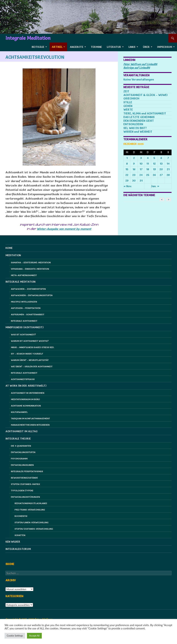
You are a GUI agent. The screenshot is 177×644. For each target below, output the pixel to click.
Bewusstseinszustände (24, 478)
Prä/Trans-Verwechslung (30, 510)
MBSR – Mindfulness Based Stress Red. (33, 347)
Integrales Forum (18, 549)
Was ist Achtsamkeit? (23, 334)
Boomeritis (21, 516)
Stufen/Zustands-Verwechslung (34, 529)
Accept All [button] (34, 636)
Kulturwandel (19, 412)
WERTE (128, 110)
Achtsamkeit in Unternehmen (28, 393)
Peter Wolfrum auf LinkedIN (140, 64)
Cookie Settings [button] (15, 636)
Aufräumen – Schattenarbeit (28, 314)
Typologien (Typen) (22, 490)
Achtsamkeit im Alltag (22, 431)
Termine (96, 47)
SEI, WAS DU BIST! (135, 128)
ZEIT (126, 91)
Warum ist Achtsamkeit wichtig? (30, 341)
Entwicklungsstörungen (25, 497)
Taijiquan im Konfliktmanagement (30, 418)
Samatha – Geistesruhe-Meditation (31, 262)
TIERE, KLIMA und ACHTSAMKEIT (145, 113)
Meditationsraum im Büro (25, 399)
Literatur (114, 47)
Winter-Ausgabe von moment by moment (64, 229)
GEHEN (128, 106)
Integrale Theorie (18, 439)
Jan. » (155, 186)
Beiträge (38, 47)
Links (132, 47)
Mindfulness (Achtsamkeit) (25, 327)
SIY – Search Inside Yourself (27, 354)
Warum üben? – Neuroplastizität (30, 360)
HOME (9, 248)
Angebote (77, 47)
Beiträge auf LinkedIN (137, 68)
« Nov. (128, 186)
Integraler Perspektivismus (27, 471)
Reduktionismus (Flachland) (31, 503)
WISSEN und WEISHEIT (138, 132)
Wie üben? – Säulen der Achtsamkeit (32, 366)
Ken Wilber (13, 542)
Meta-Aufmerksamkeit (24, 275)
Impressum (165, 47)
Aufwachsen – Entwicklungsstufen (32, 295)
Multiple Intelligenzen (24, 302)
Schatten (20, 535)
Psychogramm (19, 459)
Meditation (13, 255)
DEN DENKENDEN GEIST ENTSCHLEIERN (139, 122)
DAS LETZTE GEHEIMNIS (139, 117)
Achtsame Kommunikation (26, 406)
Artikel (57, 47)
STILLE (128, 102)
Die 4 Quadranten (21, 446)
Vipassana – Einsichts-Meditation (30, 269)
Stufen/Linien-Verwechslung (32, 522)
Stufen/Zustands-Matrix (26, 484)
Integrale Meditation (28, 38)
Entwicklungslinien (22, 465)
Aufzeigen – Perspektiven (26, 308)
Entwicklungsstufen (23, 452)
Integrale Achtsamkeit (24, 321)
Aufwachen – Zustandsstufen (28, 289)
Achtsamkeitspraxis (23, 379)
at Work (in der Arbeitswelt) (26, 386)
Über (146, 47)
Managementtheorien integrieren (30, 425)
